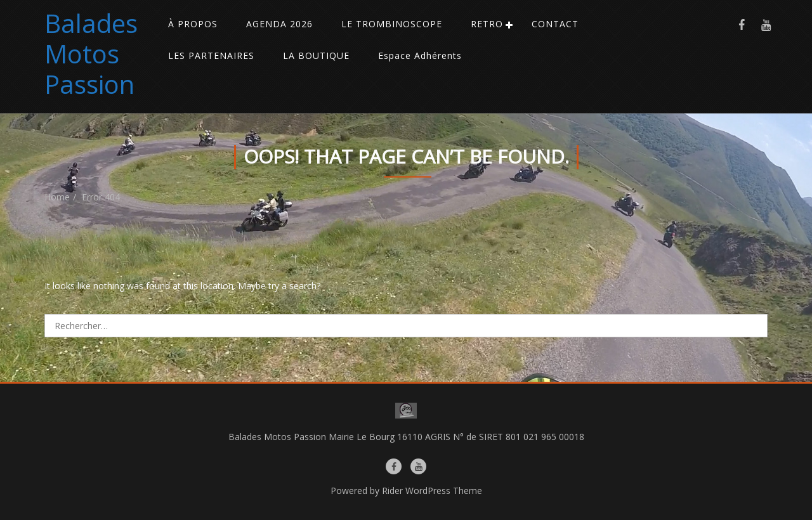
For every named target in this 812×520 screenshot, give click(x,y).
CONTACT (555, 24)
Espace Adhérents (420, 55)
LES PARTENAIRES (211, 55)
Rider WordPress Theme (432, 491)
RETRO (487, 24)
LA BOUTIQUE (316, 55)
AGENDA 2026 (279, 24)
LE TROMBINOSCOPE (392, 24)
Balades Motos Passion (91, 54)
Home (57, 197)
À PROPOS (193, 24)
